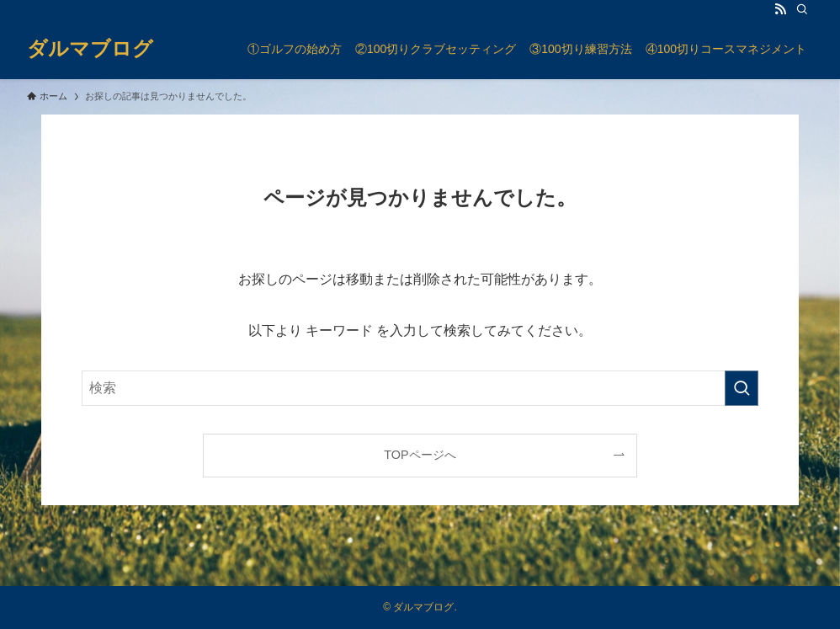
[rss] (780, 9)
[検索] (802, 9)
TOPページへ (420, 455)
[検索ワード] (420, 388)
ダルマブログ (90, 49)
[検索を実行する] (742, 388)
